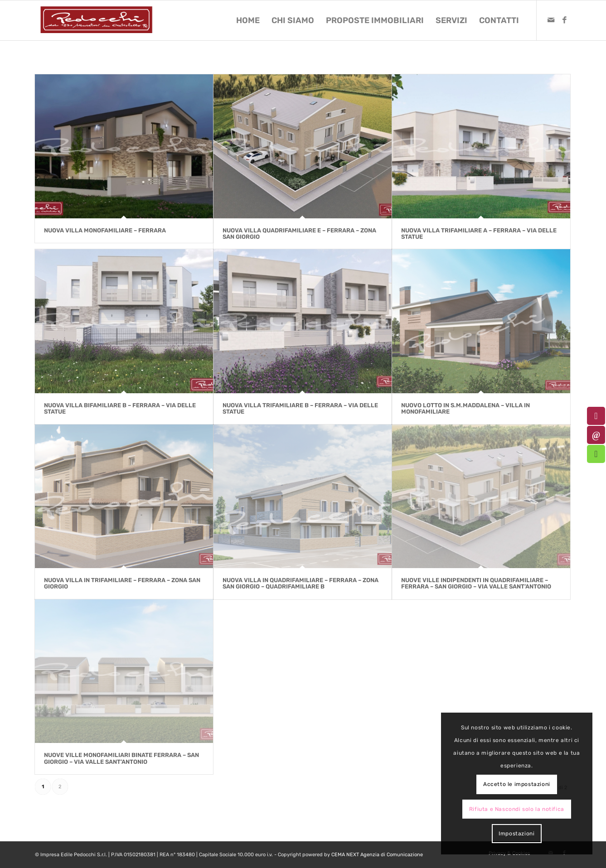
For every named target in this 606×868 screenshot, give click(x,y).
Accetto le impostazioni (517, 784)
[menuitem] (248, 20)
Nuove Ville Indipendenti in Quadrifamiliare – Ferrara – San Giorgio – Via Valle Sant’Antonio (476, 583)
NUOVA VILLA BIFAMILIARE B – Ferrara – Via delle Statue (120, 408)
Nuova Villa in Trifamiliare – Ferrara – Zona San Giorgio (122, 583)
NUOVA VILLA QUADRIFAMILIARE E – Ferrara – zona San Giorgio (299, 234)
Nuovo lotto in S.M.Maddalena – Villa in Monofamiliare (465, 408)
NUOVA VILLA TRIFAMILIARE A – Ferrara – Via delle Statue (479, 234)
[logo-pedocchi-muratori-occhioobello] (97, 20)
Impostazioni (516, 834)
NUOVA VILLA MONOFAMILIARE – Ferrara (105, 230)
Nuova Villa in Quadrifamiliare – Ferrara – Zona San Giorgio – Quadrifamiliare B (301, 583)
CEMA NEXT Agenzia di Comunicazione (377, 855)
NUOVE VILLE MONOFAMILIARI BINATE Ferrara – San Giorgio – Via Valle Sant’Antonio (121, 758)
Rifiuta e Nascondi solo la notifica (517, 809)
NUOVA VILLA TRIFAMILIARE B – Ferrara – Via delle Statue (300, 408)
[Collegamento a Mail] (551, 20)
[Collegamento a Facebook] (564, 20)
